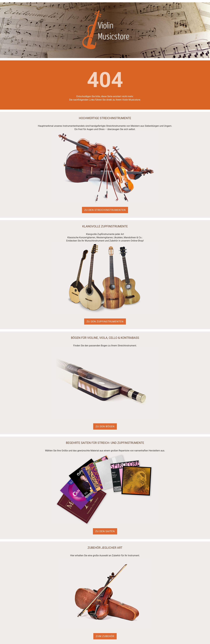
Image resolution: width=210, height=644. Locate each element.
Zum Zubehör (105, 636)
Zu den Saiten (105, 531)
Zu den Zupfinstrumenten (105, 321)
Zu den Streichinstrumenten (105, 210)
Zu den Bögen (105, 426)
